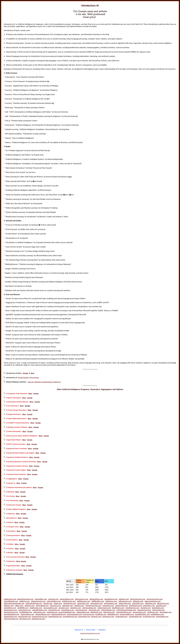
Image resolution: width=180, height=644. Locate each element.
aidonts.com (48, 603)
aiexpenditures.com (43, 614)
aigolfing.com (79, 606)
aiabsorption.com (83, 612)
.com (89, 617)
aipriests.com (146, 608)
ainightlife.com (23, 608)
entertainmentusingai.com (126, 610)
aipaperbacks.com (11, 617)
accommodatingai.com (67, 612)
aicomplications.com (124, 612)
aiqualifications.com (40, 610)
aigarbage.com (68, 606)
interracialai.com (159, 610)
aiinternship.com (122, 606)
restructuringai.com (11, 619)
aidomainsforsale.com (34, 603)
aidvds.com (58, 603)
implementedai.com (58, 614)
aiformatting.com (42, 606)
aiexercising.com (125, 603)
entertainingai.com (108, 610)
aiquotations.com (68, 610)
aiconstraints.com (139, 612)
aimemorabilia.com (127, 614)
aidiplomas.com (111, 601)
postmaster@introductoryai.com (90, 633)
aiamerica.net (53, 599)
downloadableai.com (12, 614)
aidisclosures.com (125, 601)
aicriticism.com (153, 612)
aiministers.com (149, 606)
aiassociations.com (67, 599)
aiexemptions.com (27, 614)
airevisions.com (25, 619)
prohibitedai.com (26, 612)
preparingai (82, 617)
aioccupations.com (50, 608)
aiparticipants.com (55, 617)
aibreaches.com (109, 612)
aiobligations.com (157, 614)
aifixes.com (19, 606)
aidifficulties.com (98, 601)
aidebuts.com (124, 599)
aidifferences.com (84, 601)
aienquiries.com (83, 603)
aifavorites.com (138, 603)
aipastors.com (64, 608)
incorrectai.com (89, 614)
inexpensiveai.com (144, 610)
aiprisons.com (96, 617)
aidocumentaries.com (153, 601)
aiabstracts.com (96, 612)
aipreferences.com (133, 608)
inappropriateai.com (74, 614)
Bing (33, 373)
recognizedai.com (135, 617)
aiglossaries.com (39, 612)
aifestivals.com (150, 603)
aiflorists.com (30, 606)
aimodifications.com (142, 614)
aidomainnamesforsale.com (14, 603)
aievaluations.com (111, 603)
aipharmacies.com (104, 608)
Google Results (23, 378)
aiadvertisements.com (25, 599)
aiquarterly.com (54, 610)
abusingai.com (52, 612)
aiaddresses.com (10, 599)
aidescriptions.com (54, 601)
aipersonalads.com (89, 608)
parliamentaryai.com (40, 617)
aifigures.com (9, 606)
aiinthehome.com (136, 606)
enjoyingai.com (94, 610)
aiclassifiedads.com (11, 601)
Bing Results (34, 378)
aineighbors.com (10, 608)
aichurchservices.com (155, 599)
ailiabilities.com (113, 614)
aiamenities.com (41, 599)
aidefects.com (25, 601)
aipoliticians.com (118, 608)
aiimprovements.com (94, 606)
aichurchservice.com (138, 599)
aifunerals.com (55, 606)
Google (25, 373)
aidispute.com (138, 601)
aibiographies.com (96, 599)
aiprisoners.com (108, 617)
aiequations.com (97, 603)
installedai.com (101, 614)
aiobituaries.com (36, 608)
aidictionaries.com (69, 601)
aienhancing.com (70, 603)
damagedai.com (166, 612)
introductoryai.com (11, 612)
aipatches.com (76, 608)
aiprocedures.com (11, 610)
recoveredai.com (149, 617)
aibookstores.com (111, 599)
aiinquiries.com (108, 606)
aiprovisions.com (25, 610)
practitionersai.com (70, 617)
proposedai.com (122, 617)
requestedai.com (162, 617)
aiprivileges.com (158, 608)
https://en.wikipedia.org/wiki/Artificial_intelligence (44, 382)
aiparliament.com (25, 617)
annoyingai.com (81, 610)
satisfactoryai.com (38, 619)
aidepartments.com (38, 601)
